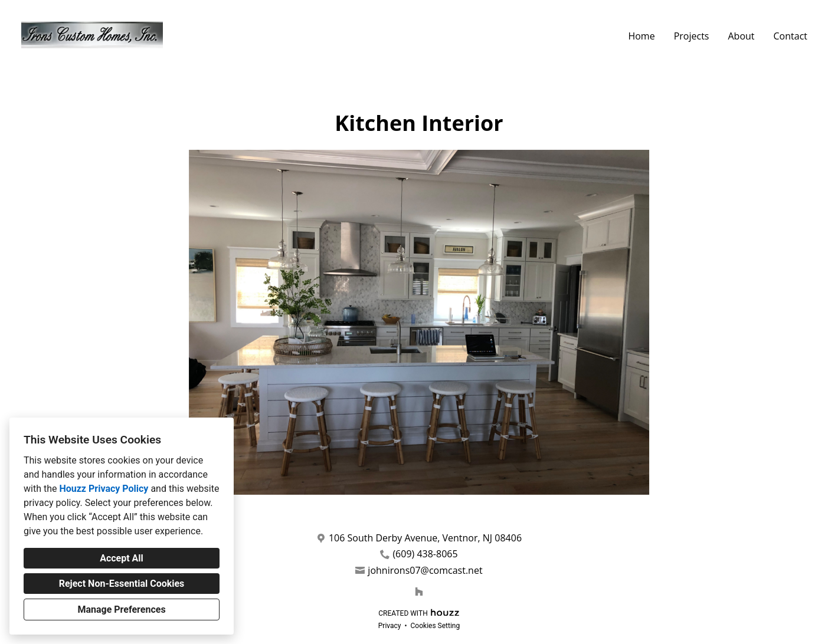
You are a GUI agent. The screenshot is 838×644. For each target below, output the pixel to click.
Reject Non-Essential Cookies (122, 584)
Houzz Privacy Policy (104, 489)
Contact (790, 36)
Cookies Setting (436, 626)
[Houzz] (419, 592)
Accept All (122, 558)
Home (641, 36)
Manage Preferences (121, 609)
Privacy (390, 626)
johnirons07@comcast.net (425, 571)
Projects (692, 36)
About (741, 36)
